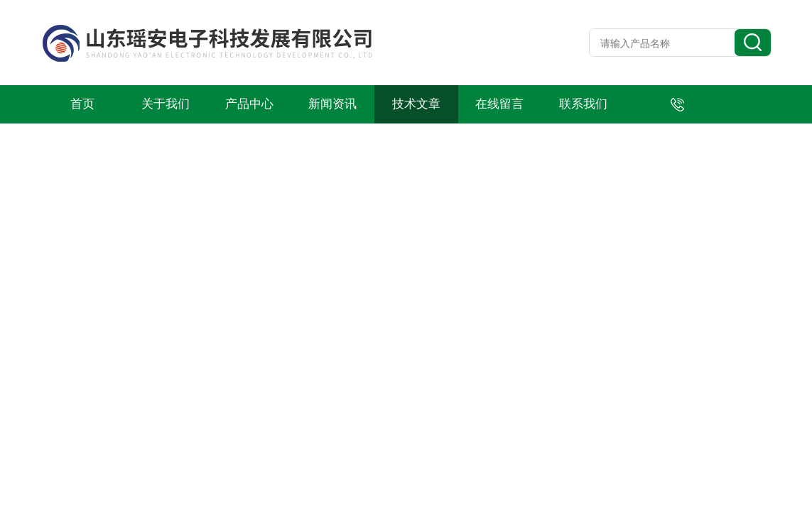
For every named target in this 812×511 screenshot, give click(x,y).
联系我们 (583, 104)
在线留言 (499, 104)
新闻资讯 (332, 104)
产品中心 (249, 104)
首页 (82, 104)
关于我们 (166, 104)
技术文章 (416, 104)
